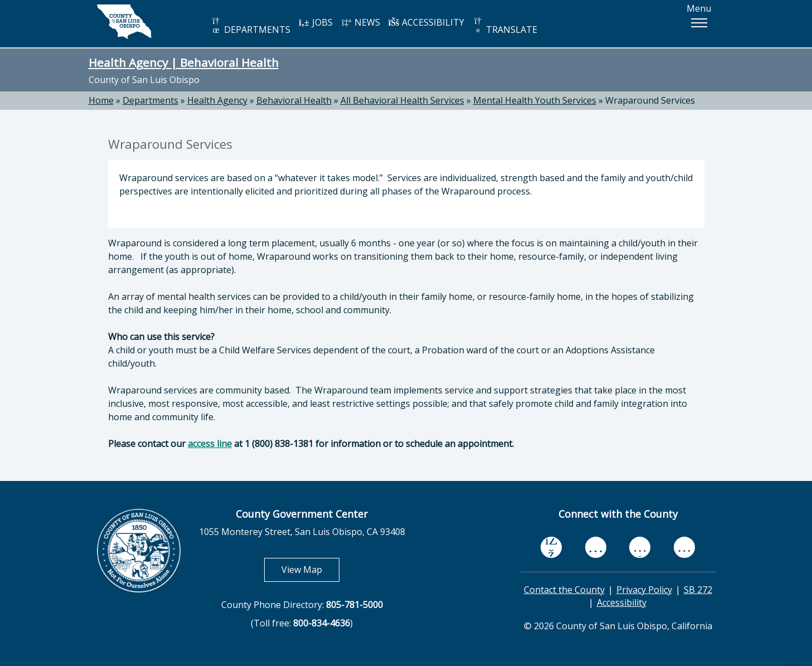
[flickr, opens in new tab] (640, 547)
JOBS (316, 22)
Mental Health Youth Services (535, 100)
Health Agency (217, 100)
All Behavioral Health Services (402, 100)
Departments (150, 100)
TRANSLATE (505, 26)
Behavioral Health (294, 100)
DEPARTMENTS (251, 26)
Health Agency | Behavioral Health (184, 62)
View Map (310, 569)
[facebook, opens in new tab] (551, 547)
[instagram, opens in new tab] (684, 547)
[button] (699, 23)
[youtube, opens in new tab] (595, 547)
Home (101, 100)
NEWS (361, 22)
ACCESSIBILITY (426, 22)
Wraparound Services (650, 100)
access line (210, 444)
